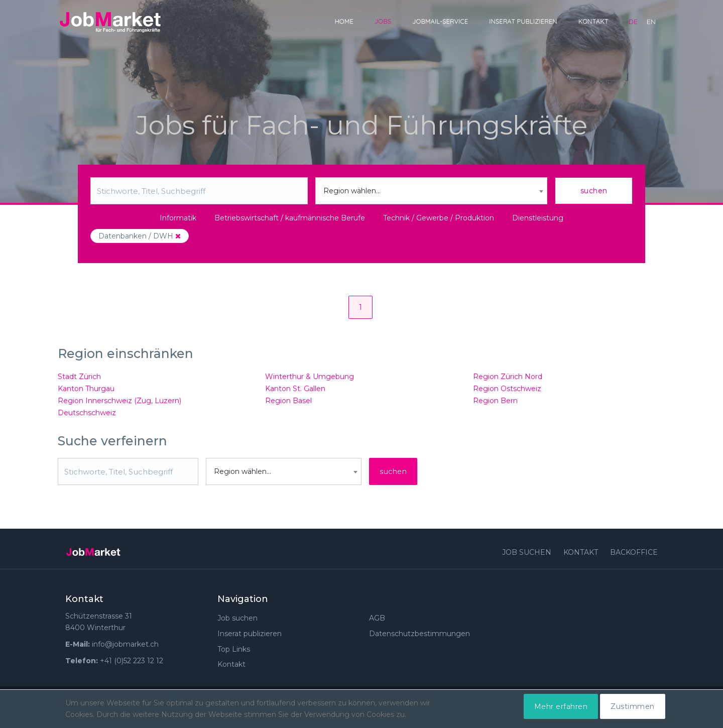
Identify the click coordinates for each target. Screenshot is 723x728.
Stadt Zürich (79, 377)
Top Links (234, 649)
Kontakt (593, 21)
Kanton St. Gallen (295, 389)
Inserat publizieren (523, 21)
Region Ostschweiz (507, 389)
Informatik (178, 218)
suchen (594, 191)
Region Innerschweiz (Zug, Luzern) (119, 401)
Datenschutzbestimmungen (419, 634)
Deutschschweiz (87, 413)
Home (344, 21)
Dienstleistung (538, 218)
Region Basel (288, 401)
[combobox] (432, 191)
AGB (377, 618)
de (633, 22)
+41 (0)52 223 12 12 (132, 661)
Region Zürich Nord (508, 377)
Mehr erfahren (561, 706)
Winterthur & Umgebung (310, 377)
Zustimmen (633, 706)
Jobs (383, 21)
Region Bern (495, 401)
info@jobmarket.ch (125, 644)
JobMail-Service (440, 21)
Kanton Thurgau (86, 389)
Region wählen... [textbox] (352, 191)
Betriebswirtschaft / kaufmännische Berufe (290, 218)
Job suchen (527, 552)
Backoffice (634, 552)
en (651, 22)
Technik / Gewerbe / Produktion (439, 218)
